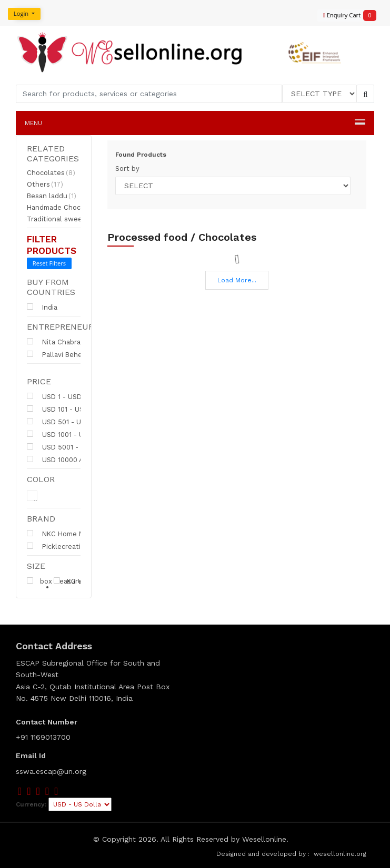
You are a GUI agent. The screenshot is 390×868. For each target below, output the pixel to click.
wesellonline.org (340, 854)
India (42, 307)
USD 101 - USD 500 (65, 409)
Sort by (127, 169)
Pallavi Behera (58, 354)
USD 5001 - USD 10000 (71, 447)
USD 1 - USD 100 (61, 396)
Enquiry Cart (345, 16)
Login (22, 13)
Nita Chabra (54, 342)
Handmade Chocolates (69, 208)
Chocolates (51, 173)
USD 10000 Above (63, 459)
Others (45, 185)
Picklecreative (62, 546)
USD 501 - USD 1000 (67, 422)
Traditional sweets (62, 219)
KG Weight (77, 581)
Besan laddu (52, 196)
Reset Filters (49, 263)
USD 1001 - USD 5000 (69, 434)
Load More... (237, 280)
